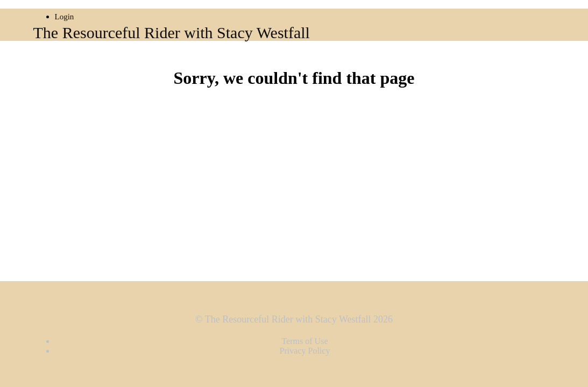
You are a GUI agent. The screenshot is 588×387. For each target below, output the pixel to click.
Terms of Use (305, 341)
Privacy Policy (305, 351)
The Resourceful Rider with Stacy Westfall (172, 33)
